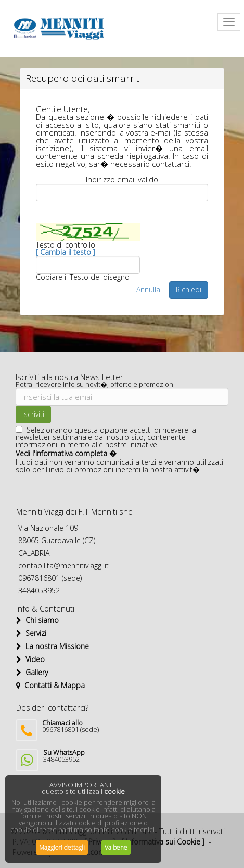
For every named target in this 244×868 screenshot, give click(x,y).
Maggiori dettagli (62, 847)
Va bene (116, 847)
